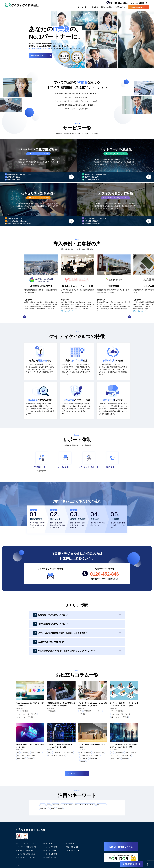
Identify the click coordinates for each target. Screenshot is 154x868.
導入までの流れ (106, 7)
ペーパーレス (95, 759)
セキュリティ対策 (37, 752)
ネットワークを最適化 (26, 850)
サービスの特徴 (51, 847)
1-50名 (43, 805)
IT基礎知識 (25, 711)
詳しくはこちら (66, 311)
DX (18, 711)
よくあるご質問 (51, 854)
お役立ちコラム (120, 7)
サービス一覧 (82, 7)
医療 (53, 809)
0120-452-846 (119, 3)
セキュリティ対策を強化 (26, 854)
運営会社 (69, 843)
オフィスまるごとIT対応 (26, 857)
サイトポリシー (71, 850)
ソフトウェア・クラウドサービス (27, 714)
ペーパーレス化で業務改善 (27, 847)
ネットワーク (22, 717)
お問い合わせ (70, 847)
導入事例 (95, 7)
